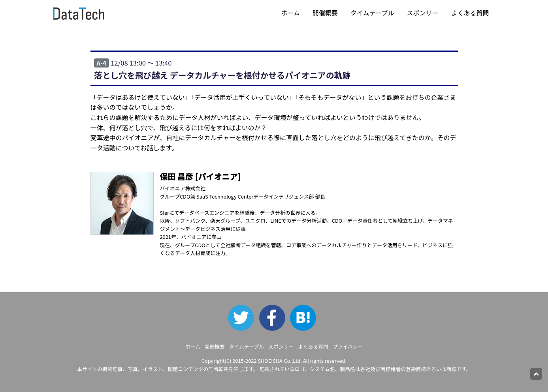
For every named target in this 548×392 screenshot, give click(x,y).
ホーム (290, 13)
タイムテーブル (372, 13)
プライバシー (348, 346)
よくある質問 (470, 13)
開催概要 (325, 13)
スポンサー (422, 13)
